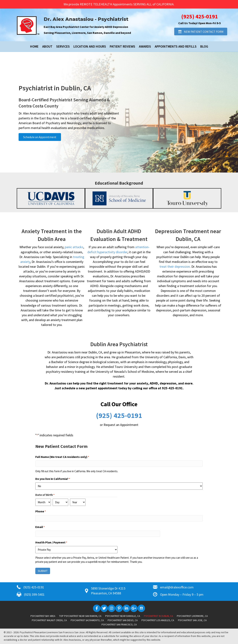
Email (40, 527)
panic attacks (74, 247)
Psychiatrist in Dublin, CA (158, 616)
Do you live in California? (53, 479)
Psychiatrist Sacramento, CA (87, 620)
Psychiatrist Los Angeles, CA (158, 620)
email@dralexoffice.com (177, 587)
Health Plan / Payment (51, 542)
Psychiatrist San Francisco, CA (119, 625)
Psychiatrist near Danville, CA (123, 616)
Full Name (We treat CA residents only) (62, 457)
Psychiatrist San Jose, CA (192, 620)
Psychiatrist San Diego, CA (123, 620)
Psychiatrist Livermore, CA (192, 616)
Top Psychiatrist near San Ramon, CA (80, 616)
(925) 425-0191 (200, 16)
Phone (41, 511)
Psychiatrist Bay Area (43, 616)
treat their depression (175, 267)
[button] (201, 32)
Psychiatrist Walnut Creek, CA (49, 620)
